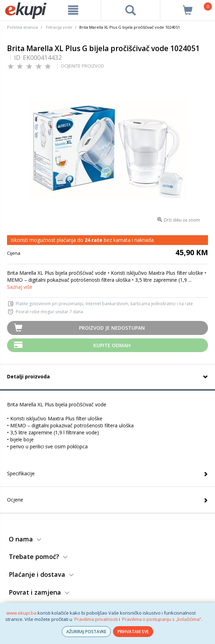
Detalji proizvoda (28, 376)
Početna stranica (22, 27)
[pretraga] (130, 10)
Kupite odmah (112, 345)
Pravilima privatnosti (96, 619)
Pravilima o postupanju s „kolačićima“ (162, 619)
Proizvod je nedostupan (112, 328)
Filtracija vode (59, 27)
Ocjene (15, 500)
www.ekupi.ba (21, 613)
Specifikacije (21, 473)
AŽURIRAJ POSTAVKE (86, 632)
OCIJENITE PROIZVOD (82, 66)
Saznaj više (20, 287)
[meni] (73, 10)
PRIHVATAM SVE (133, 632)
